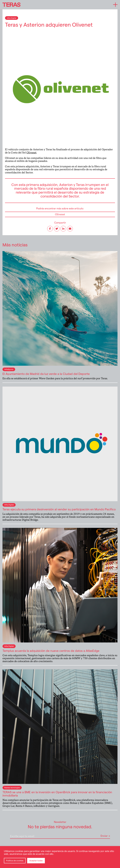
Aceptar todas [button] (36, 861)
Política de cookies (15, 861)
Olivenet (31, 153)
